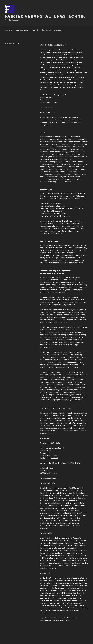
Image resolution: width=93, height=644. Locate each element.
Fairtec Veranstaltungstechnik (45, 16)
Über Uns (8, 30)
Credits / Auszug (22, 30)
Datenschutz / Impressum (52, 30)
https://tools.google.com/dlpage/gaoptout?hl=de (63, 400)
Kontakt (35, 30)
